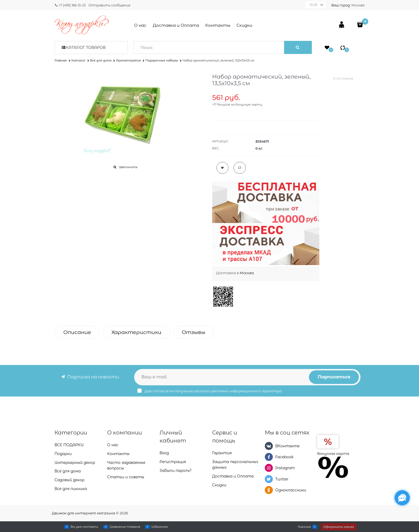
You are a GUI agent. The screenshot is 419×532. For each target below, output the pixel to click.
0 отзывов (343, 78)
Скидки (244, 25)
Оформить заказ (339, 527)
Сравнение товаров (125, 527)
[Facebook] (269, 457)
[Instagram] (269, 468)
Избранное (160, 527)
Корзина (304, 527)
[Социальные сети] (402, 498)
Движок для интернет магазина (84, 513)
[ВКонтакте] (269, 446)
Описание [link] (77, 332)
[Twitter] (269, 479)
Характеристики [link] (136, 332)
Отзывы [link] (193, 332)
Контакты (218, 25)
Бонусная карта (333, 453)
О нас (140, 25)
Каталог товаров (86, 48)
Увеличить (128, 167)
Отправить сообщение (109, 5)
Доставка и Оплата (176, 25)
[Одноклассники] (269, 490)
